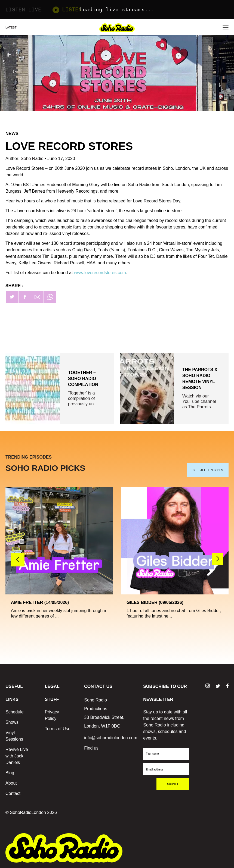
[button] (218, 559)
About (11, 783)
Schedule (15, 712)
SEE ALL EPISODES (208, 470)
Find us (91, 748)
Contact (13, 793)
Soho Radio (33, 159)
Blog (10, 773)
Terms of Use (58, 729)
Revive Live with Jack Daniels (17, 756)
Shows (12, 722)
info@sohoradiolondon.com (111, 738)
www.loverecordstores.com (100, 273)
